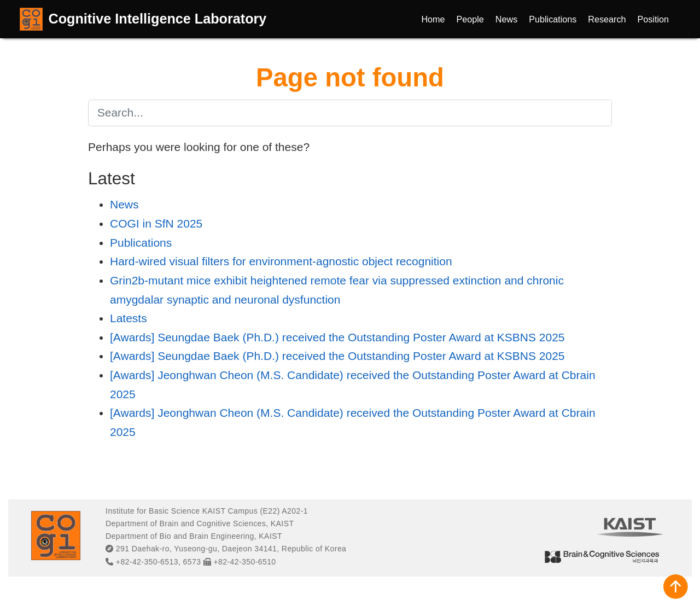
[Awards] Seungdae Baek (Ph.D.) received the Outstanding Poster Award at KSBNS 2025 (337, 337)
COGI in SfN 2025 (156, 223)
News (124, 204)
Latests (129, 318)
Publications (141, 243)
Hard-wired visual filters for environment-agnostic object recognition (281, 261)
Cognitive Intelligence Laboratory (158, 19)
